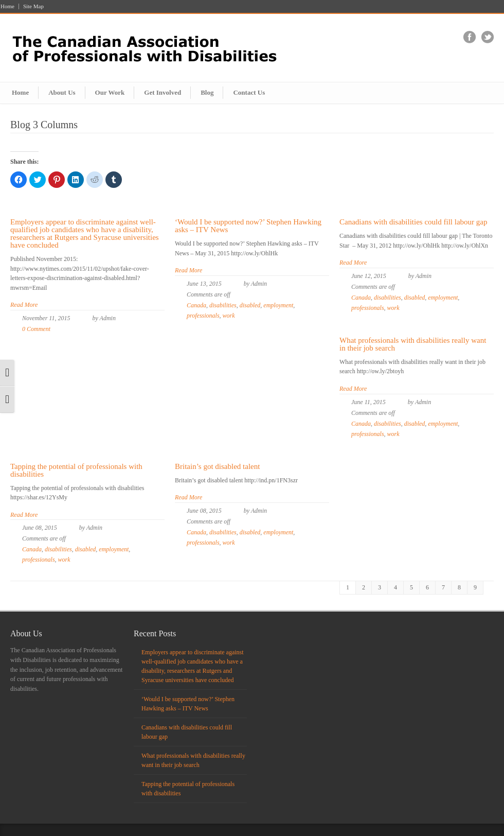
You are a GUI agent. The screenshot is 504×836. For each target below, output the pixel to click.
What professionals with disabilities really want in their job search (413, 344)
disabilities (223, 305)
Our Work (110, 92)
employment (278, 305)
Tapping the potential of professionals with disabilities (76, 470)
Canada (196, 305)
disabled (250, 305)
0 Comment (36, 329)
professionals (203, 316)
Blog (207, 92)
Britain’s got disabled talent (217, 466)
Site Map (33, 6)
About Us (62, 92)
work (229, 316)
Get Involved (163, 92)
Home (7, 6)
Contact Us (249, 92)
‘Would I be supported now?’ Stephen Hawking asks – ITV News (248, 226)
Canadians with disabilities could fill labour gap (413, 222)
